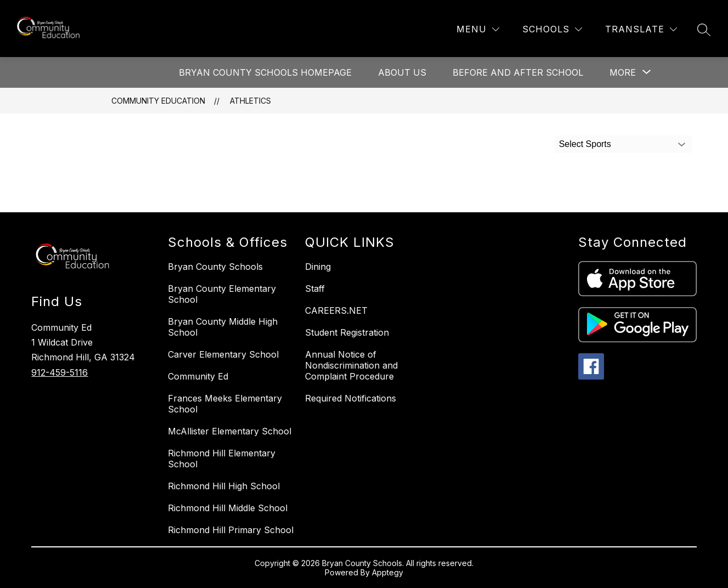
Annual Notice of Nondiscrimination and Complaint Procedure (351, 365)
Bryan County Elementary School (222, 294)
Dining (318, 267)
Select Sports (585, 144)
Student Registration (347, 332)
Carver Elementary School (223, 354)
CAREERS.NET (336, 310)
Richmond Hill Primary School (231, 530)
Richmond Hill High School (224, 486)
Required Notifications (351, 398)
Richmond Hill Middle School (228, 508)
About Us (402, 72)
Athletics (250, 101)
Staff (315, 289)
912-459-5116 (60, 372)
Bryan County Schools (215, 267)
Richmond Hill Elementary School (222, 459)
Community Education (158, 101)
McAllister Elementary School (230, 431)
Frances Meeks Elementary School (225, 404)
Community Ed (198, 376)
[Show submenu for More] (623, 72)
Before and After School (518, 72)
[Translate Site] (641, 29)
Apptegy (388, 572)
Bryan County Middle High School (223, 327)
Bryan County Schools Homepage (265, 72)
